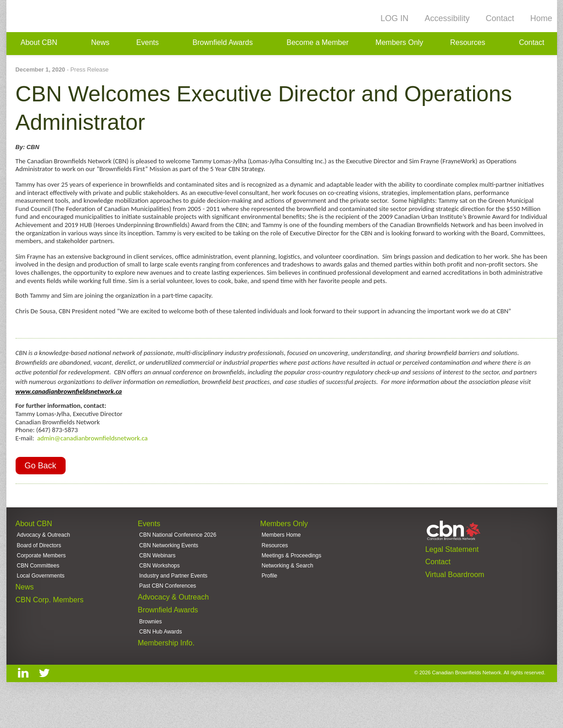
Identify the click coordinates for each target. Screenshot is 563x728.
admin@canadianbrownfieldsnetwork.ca (92, 455)
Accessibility (447, 18)
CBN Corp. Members (50, 627)
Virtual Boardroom (455, 597)
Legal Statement (452, 569)
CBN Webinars (157, 578)
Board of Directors (39, 567)
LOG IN (394, 18)
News (100, 43)
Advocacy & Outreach (44, 556)
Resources (468, 43)
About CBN (39, 43)
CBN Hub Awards (160, 661)
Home (541, 18)
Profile (269, 600)
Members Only (399, 43)
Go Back (41, 484)
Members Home (281, 556)
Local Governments (41, 600)
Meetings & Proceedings (291, 578)
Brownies (150, 650)
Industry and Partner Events (173, 600)
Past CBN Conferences (167, 611)
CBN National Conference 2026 (178, 556)
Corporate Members (42, 578)
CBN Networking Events (169, 567)
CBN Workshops (159, 589)
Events (148, 43)
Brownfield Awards (223, 43)
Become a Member (318, 43)
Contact (500, 18)
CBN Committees (38, 589)
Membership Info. (166, 675)
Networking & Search (287, 589)
